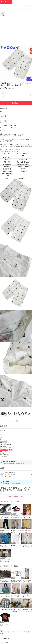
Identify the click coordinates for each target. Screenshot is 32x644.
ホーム (2, 630)
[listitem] (16, 475)
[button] (16, 421)
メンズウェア (3, 441)
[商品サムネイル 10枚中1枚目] (2, 14)
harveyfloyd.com (6, 2)
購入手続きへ (16, 103)
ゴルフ (2, 438)
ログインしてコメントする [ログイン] (16, 496)
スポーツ (2, 434)
